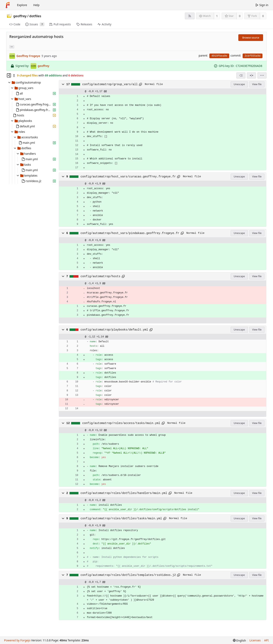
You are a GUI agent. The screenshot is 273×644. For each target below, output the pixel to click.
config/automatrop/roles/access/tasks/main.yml (121, 423)
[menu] (262, 75)
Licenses (255, 640)
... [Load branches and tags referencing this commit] (12, 47)
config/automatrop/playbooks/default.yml (114, 330)
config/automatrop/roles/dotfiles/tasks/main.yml (121, 518)
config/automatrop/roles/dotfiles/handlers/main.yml (124, 493)
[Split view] (251, 75)
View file (257, 84)
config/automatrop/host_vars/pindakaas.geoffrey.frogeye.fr (130, 233)
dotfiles (35, 16)
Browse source (251, 38)
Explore (22, 5)
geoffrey (20, 16)
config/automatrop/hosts (100, 276)
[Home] (8, 5)
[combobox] (241, 75)
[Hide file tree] (9, 75)
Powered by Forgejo (17, 640)
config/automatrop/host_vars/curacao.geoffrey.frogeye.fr (128, 177)
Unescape (239, 84)
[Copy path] (140, 84)
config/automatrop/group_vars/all (110, 84)
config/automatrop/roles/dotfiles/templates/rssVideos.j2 (128, 575)
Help (36, 5)
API (266, 640)
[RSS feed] (190, 16)
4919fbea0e (219, 56)
